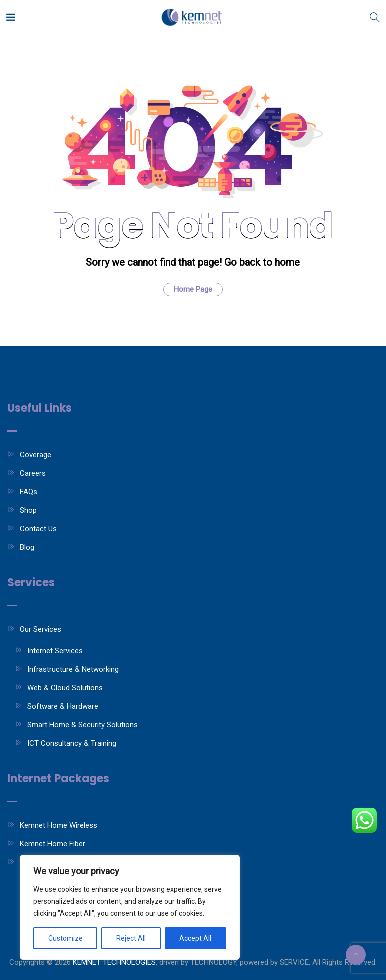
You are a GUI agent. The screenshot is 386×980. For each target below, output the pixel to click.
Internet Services (55, 651)
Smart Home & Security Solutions (83, 725)
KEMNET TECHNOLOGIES (114, 962)
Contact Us (38, 529)
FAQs (29, 492)
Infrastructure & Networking (73, 669)
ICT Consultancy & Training (72, 743)
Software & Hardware (63, 706)
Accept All (195, 938)
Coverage (36, 455)
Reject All (131, 938)
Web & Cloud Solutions (65, 688)
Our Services (41, 629)
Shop (28, 510)
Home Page (193, 289)
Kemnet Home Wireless (59, 825)
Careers (33, 473)
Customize (66, 938)
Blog (27, 547)
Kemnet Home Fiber (53, 844)
